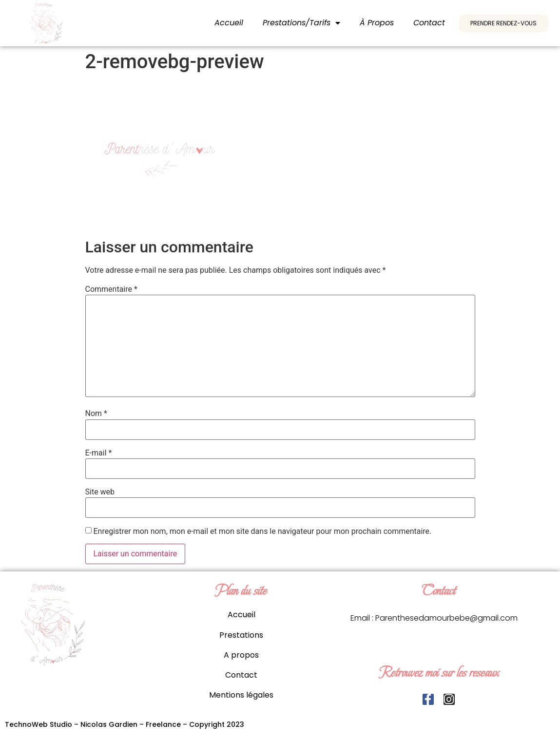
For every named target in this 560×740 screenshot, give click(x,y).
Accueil (229, 23)
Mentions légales (241, 695)
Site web (100, 492)
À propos (377, 23)
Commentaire (111, 289)
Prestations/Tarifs (301, 23)
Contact (429, 23)
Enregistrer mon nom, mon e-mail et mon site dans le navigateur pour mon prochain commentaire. (262, 531)
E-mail (99, 453)
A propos (241, 655)
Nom (96, 414)
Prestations (241, 635)
